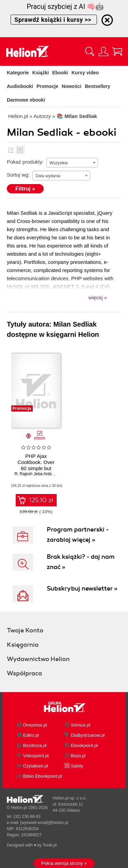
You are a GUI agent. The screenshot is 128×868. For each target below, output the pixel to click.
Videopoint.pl (36, 756)
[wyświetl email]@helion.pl (44, 823)
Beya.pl (78, 756)
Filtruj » (25, 189)
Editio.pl (31, 735)
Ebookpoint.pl (84, 745)
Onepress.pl (35, 725)
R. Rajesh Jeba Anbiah (35, 474)
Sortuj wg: (18, 175)
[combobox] (72, 163)
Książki (41, 73)
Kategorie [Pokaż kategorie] (18, 73)
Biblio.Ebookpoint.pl (43, 776)
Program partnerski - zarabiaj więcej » (78, 535)
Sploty (77, 766)
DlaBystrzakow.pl (88, 735)
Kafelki (20, 150)
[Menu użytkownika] (103, 51)
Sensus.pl (81, 725)
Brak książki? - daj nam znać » (81, 562)
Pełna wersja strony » (64, 863)
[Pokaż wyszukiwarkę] (90, 51)
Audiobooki (20, 86)
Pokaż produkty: (25, 162)
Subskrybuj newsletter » (82, 588)
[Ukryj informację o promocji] (107, 20)
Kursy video (85, 73)
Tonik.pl (50, 845)
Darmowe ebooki (26, 100)
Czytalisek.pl (36, 766)
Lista (11, 150)
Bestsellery (97, 86)
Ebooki (60, 73)
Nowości (72, 86)
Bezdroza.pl (35, 745)
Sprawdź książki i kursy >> (54, 20)
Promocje (47, 86)
